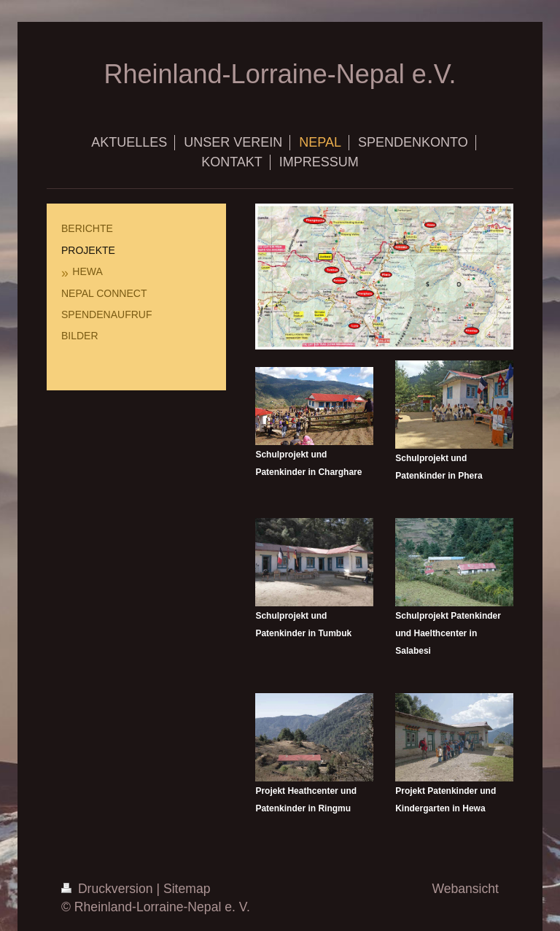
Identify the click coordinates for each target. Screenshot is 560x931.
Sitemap (187, 889)
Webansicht (465, 889)
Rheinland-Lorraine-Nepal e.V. (280, 74)
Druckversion (109, 889)
